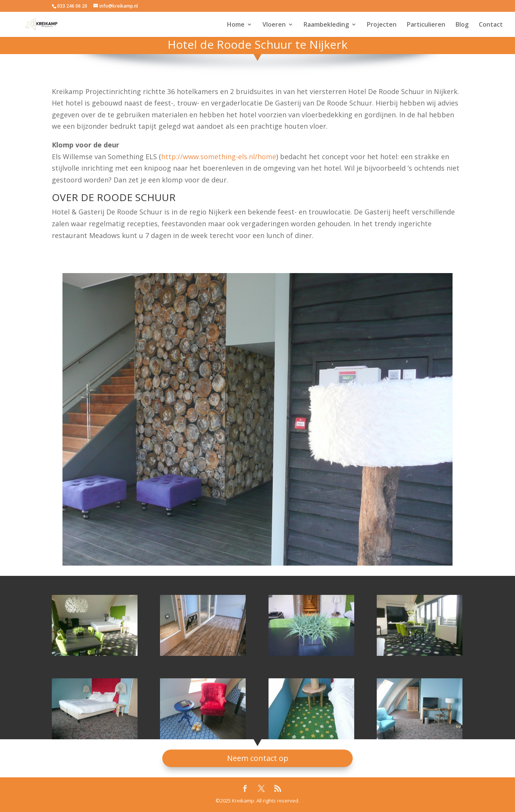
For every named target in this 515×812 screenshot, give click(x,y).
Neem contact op (258, 758)
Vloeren (274, 25)
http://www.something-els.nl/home (219, 157)
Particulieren (426, 25)
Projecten (382, 25)
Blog (462, 25)
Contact (491, 25)
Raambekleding (326, 25)
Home (236, 25)
